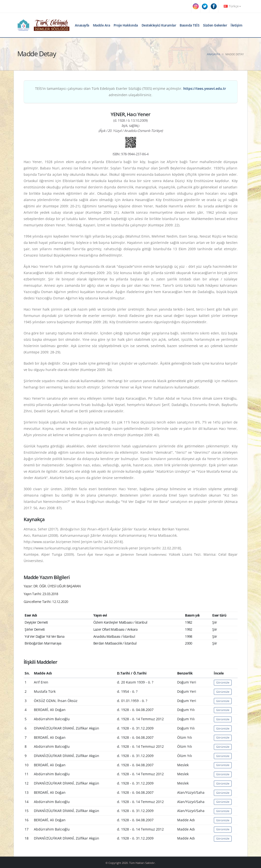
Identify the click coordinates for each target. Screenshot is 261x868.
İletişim (236, 25)
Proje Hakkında (126, 25)
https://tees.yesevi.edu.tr (205, 88)
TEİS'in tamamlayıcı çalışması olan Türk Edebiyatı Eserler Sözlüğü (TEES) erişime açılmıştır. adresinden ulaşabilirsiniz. (130, 92)
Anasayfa (82, 25)
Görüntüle (223, 682)
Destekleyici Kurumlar (159, 25)
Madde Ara (101, 25)
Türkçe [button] (232, 6)
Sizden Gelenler (215, 25)
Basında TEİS (189, 25)
